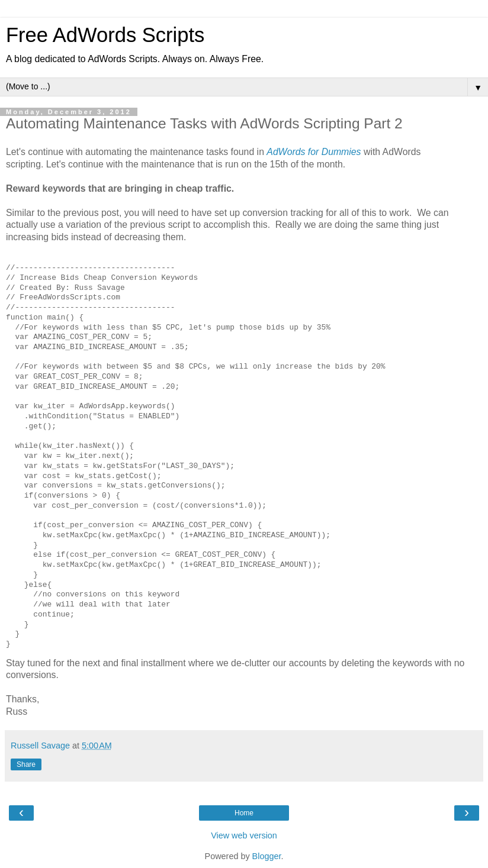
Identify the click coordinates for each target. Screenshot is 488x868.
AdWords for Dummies (314, 152)
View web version (244, 835)
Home (244, 813)
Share (26, 764)
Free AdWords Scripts (105, 35)
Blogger (267, 856)
